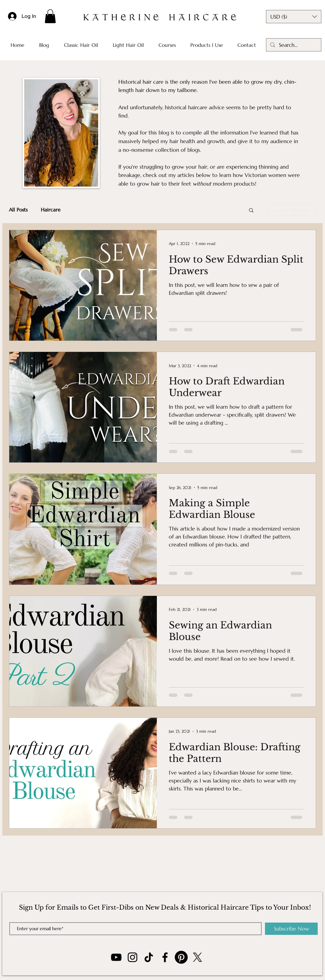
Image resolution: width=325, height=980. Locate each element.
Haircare (51, 210)
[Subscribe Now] (291, 929)
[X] (197, 957)
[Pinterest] (181, 957)
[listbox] (294, 17)
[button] (50, 16)
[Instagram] (132, 957)
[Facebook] (165, 957)
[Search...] (293, 45)
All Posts (18, 210)
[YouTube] (116, 957)
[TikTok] (149, 957)
